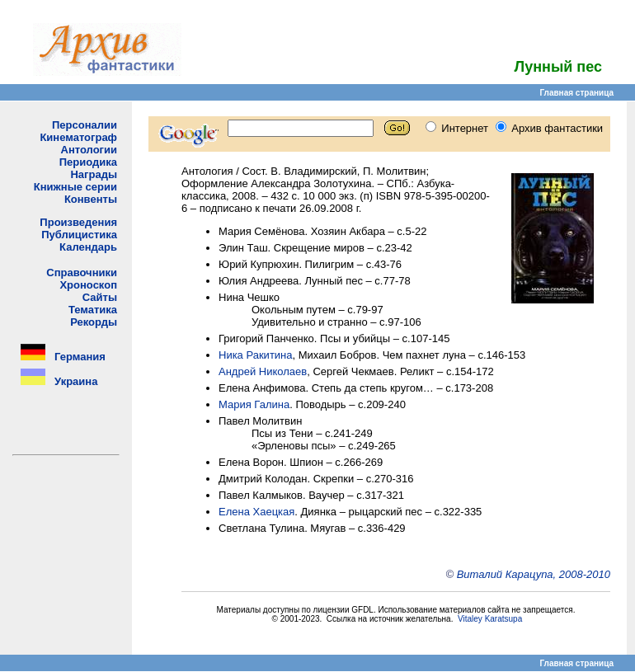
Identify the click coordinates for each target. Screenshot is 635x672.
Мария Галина (254, 404)
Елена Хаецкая (256, 512)
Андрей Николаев (263, 371)
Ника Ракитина (256, 355)
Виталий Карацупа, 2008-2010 (534, 574)
